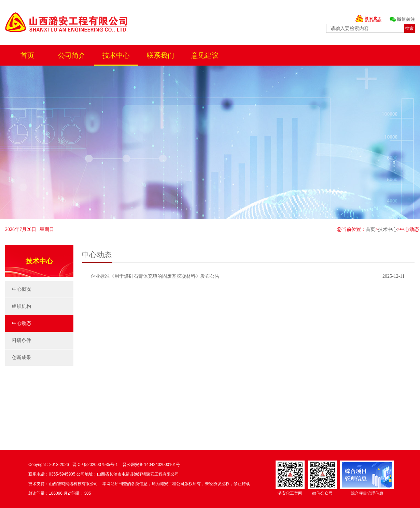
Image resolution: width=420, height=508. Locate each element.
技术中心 (116, 55)
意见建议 (205, 55)
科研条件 (22, 340)
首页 (27, 55)
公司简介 (72, 55)
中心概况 (22, 289)
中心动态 (409, 229)
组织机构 (22, 306)
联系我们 (160, 55)
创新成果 (22, 358)
